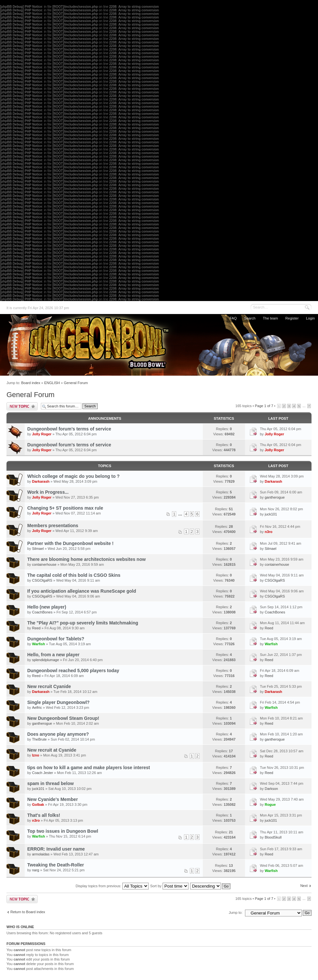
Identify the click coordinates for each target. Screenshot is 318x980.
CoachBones (42, 612)
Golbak (38, 805)
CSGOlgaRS (42, 580)
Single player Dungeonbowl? (58, 702)
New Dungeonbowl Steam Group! (63, 718)
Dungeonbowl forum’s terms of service (69, 429)
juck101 (271, 514)
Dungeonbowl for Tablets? (56, 639)
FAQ (233, 318)
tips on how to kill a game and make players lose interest (89, 768)
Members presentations (53, 526)
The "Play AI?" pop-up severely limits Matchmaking (83, 623)
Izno (36, 755)
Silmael (38, 549)
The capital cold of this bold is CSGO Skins (74, 575)
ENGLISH (52, 383)
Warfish (39, 644)
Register (292, 318)
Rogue (270, 805)
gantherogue (275, 497)
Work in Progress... (48, 492)
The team (270, 318)
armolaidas (41, 854)
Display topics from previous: (112, 886)
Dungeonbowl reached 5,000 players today (73, 671)
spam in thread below (50, 783)
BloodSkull (273, 837)
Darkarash (41, 481)
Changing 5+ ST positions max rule (65, 508)
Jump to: (236, 913)
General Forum (76, 383)
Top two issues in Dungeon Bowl (63, 831)
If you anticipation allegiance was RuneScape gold (82, 591)
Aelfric (37, 708)
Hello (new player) (47, 607)
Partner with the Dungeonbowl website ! (70, 543)
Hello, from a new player (53, 655)
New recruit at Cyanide (52, 750)
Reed (36, 628)
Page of (264, 406)
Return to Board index (28, 912)
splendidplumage (46, 660)
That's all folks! (44, 815)
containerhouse (44, 564)
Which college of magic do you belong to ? (73, 476)
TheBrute (39, 739)
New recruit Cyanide (49, 686)
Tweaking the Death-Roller (56, 865)
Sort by (169, 886)
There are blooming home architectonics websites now (86, 559)
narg (36, 870)
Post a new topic (22, 406)
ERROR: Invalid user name (56, 849)
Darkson (271, 789)
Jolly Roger (42, 434)
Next (304, 886)
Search (250, 318)
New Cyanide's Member (53, 799)
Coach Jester (43, 773)
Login (310, 318)
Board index (31, 383)
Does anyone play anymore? (58, 734)
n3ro (269, 532)
